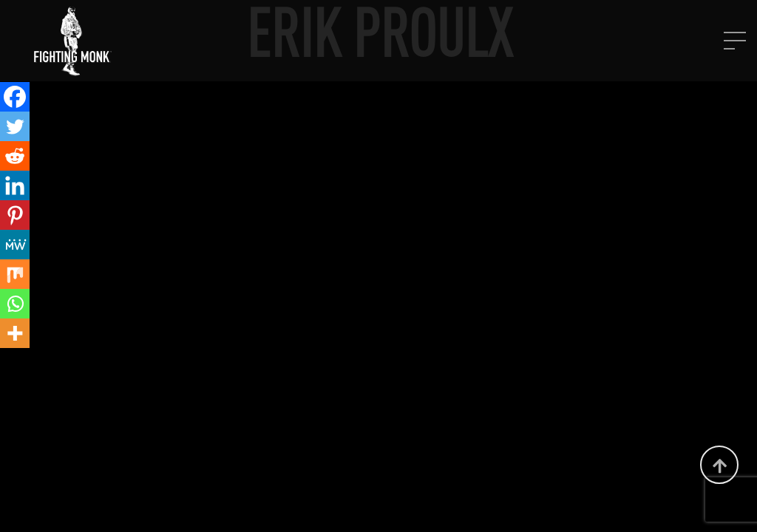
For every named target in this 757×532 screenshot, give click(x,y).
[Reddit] (15, 156)
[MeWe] (15, 245)
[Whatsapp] (15, 304)
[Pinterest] (15, 215)
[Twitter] (15, 126)
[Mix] (15, 274)
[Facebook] (15, 97)
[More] (15, 333)
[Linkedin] (15, 185)
